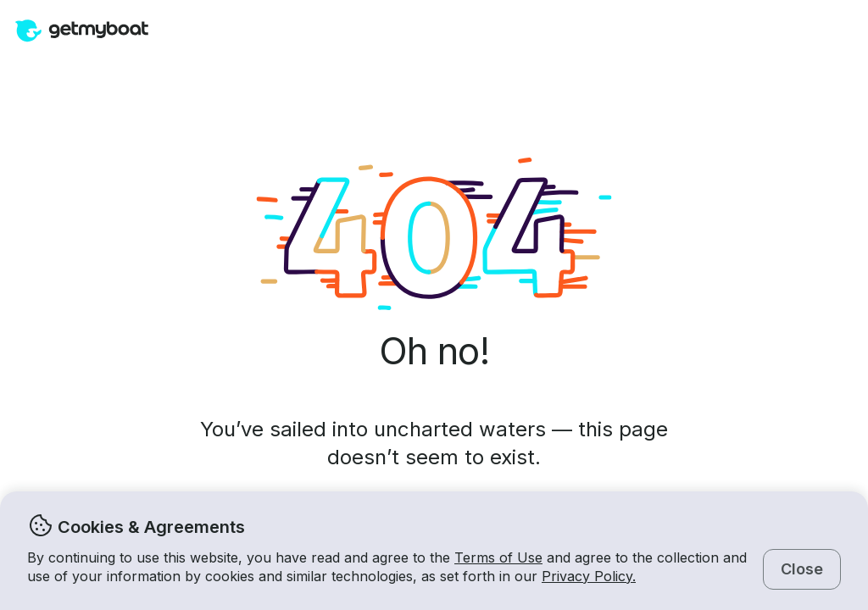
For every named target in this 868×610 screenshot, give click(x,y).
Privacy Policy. (589, 576)
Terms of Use (498, 557)
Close (802, 569)
